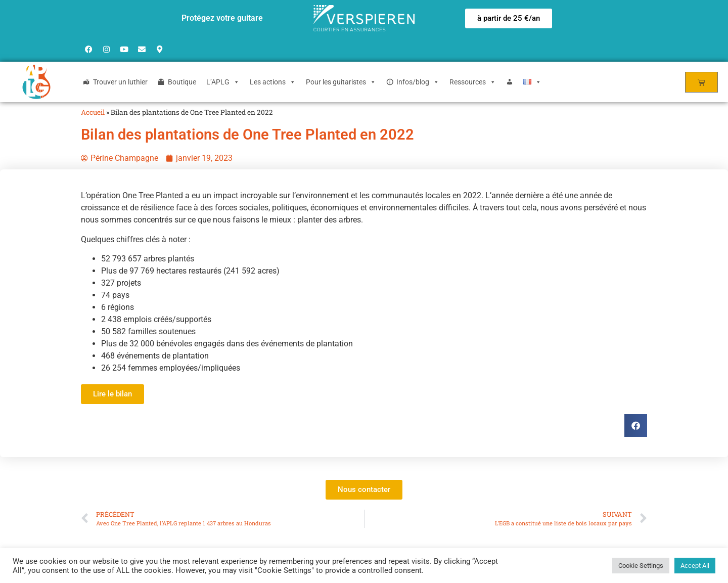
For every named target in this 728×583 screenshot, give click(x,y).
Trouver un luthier (120, 82)
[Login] (510, 82)
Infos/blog (418, 82)
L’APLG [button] (223, 82)
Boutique (182, 82)
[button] (509, 18)
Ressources (473, 82)
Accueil (93, 112)
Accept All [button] (695, 566)
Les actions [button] (273, 82)
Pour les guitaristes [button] (341, 82)
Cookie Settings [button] (641, 566)
